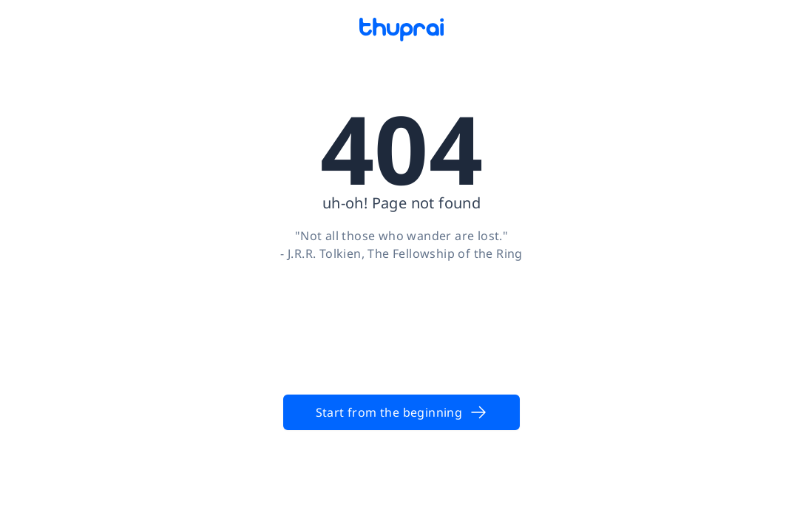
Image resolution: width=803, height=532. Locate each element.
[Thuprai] (402, 30)
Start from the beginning (402, 412)
